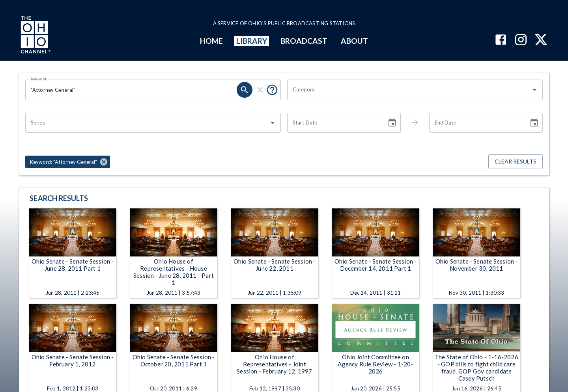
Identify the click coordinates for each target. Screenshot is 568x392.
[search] (245, 90)
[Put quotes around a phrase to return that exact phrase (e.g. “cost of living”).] (272, 90)
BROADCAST (304, 41)
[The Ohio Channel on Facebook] (501, 40)
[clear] (260, 90)
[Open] (534, 90)
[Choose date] (392, 123)
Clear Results (516, 162)
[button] (68, 162)
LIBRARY (252, 41)
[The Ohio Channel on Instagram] (521, 40)
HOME (211, 41)
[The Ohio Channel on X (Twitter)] (541, 40)
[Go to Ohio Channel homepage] (35, 36)
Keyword (39, 79)
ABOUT (354, 41)
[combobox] (409, 90)
